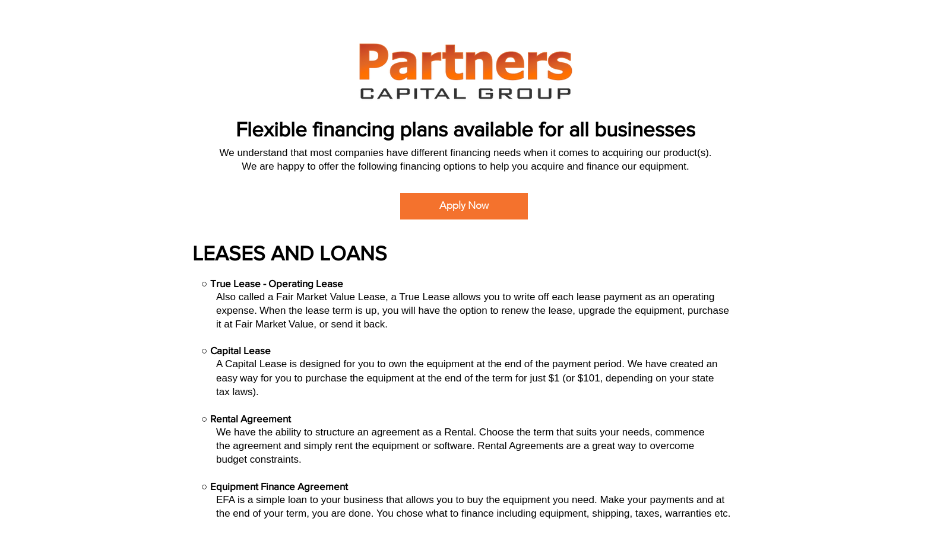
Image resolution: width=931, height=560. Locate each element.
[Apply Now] (464, 206)
